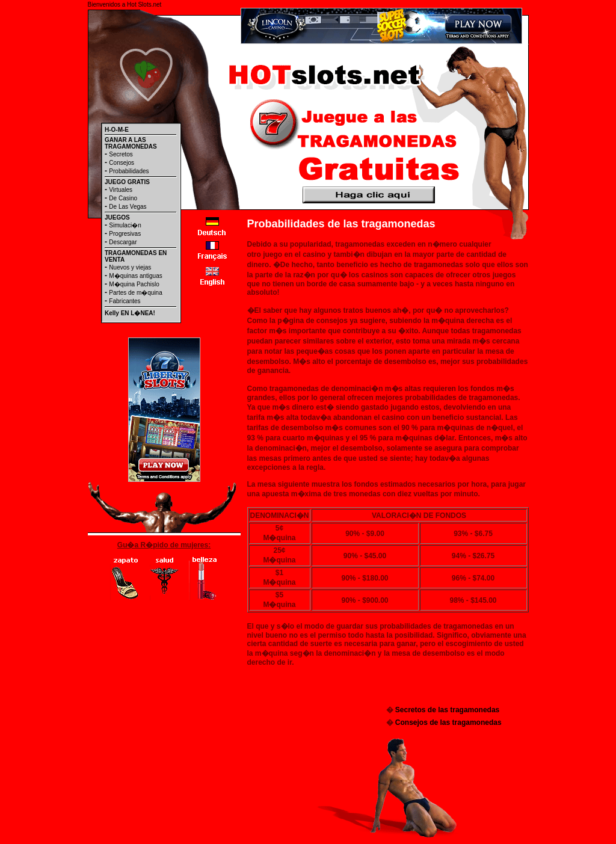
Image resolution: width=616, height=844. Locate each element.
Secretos (121, 154)
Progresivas (125, 234)
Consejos (122, 163)
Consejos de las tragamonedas (448, 722)
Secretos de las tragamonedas (447, 710)
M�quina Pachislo (134, 284)
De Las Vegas (128, 207)
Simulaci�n (125, 225)
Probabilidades (129, 171)
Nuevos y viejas (130, 267)
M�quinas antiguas (135, 276)
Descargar (123, 242)
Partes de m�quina (135, 293)
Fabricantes (125, 301)
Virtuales (121, 190)
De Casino (123, 198)
